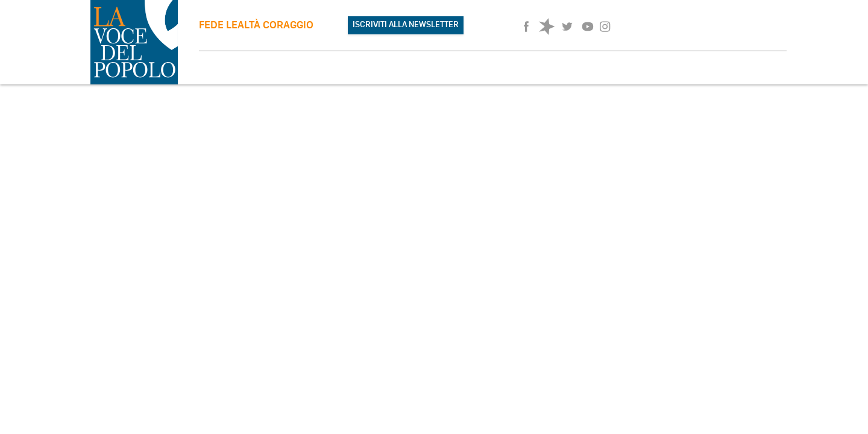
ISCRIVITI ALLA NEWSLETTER (406, 24)
